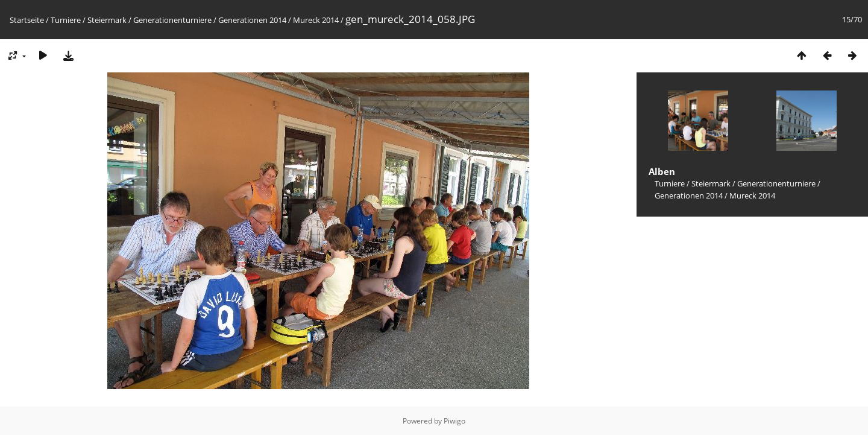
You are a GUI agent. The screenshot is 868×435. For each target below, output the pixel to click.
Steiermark (107, 20)
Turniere (66, 20)
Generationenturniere (172, 20)
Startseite (27, 20)
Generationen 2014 (252, 20)
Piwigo (454, 421)
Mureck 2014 (316, 20)
